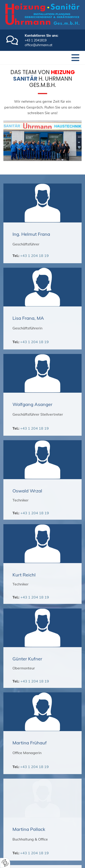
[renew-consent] (5, 863)
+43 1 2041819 (36, 40)
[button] (75, 58)
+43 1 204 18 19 (34, 256)
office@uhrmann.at (39, 45)
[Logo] (42, 14)
